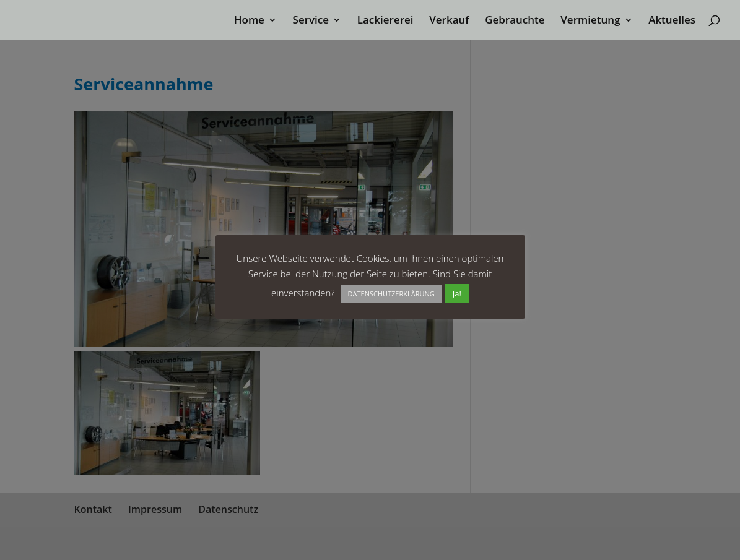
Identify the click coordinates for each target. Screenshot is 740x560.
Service (311, 21)
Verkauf (449, 21)
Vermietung (590, 21)
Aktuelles (672, 21)
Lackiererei (385, 21)
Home (249, 21)
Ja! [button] (457, 293)
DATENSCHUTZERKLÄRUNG (391, 294)
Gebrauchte (515, 21)
